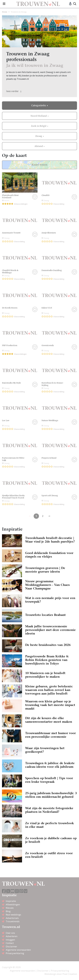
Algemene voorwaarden (18, 950)
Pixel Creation (70, 974)
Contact (10, 943)
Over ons (10, 933)
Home (5, 12)
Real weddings (13, 915)
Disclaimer (11, 946)
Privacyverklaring (15, 953)
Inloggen (10, 940)
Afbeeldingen (13, 904)
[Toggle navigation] (4, 4)
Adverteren (12, 936)
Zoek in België (39, 126)
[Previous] (49, 516)
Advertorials (12, 918)
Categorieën (39, 105)
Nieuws (10, 908)
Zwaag (39, 136)
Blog (8, 911)
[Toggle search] (75, 4)
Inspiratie (11, 901)
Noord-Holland (39, 116)
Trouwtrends (13, 921)
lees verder (14, 91)
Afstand (39, 146)
